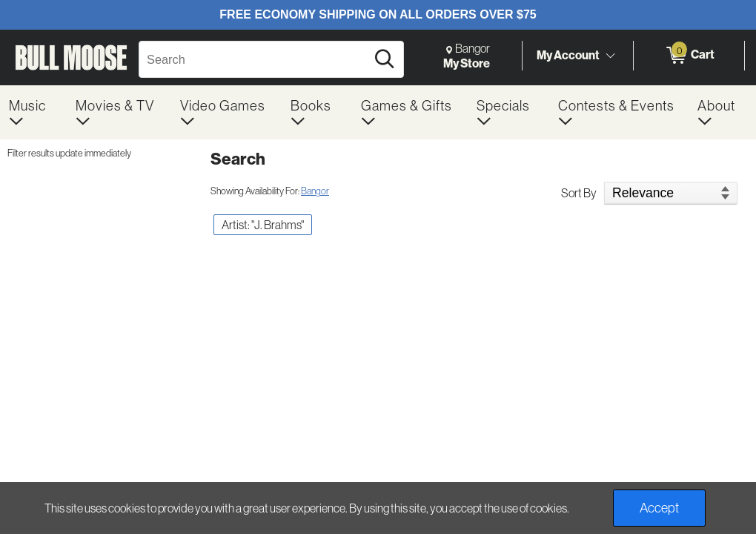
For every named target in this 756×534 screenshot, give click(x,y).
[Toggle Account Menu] (610, 56)
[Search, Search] (255, 59)
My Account (568, 55)
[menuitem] (33, 112)
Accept (659, 508)
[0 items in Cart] (689, 56)
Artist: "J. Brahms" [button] (263, 225)
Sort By (579, 193)
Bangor (315, 191)
